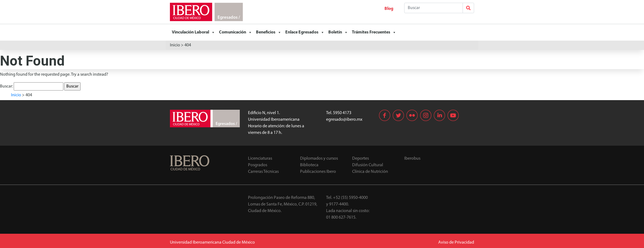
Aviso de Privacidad (456, 243)
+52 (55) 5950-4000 (350, 198)
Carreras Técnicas (263, 172)
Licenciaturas (260, 159)
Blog (389, 9)
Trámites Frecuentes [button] (374, 32)
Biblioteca (309, 165)
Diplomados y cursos (319, 159)
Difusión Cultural (368, 165)
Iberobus (412, 159)
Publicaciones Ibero (318, 172)
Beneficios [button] (269, 32)
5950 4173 (342, 113)
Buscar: (6, 86)
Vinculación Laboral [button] (193, 32)
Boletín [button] (338, 32)
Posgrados (258, 165)
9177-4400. (339, 204)
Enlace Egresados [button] (305, 32)
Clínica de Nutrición (370, 172)
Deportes (361, 159)
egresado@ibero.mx (344, 120)
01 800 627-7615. (341, 218)
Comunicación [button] (236, 32)
